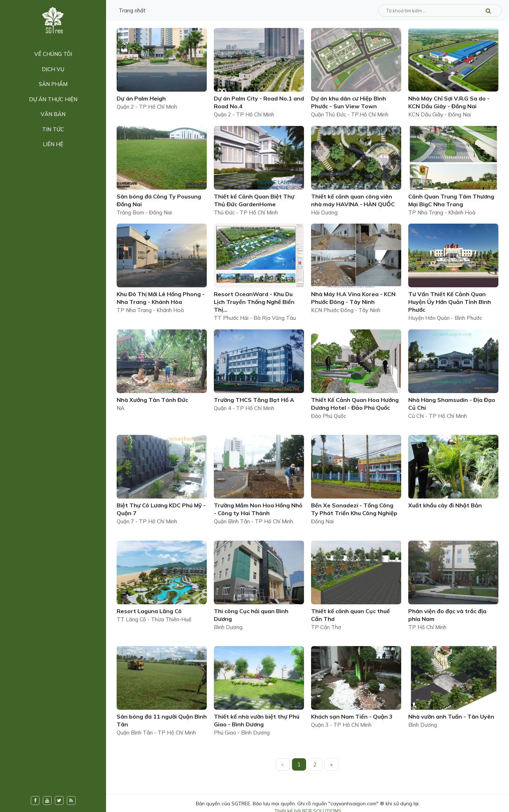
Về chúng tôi (53, 54)
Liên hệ (53, 144)
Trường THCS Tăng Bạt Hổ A (254, 400)
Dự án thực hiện (53, 99)
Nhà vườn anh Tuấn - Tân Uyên (451, 716)
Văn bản (53, 114)
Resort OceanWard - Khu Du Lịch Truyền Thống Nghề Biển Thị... (254, 302)
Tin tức (53, 129)
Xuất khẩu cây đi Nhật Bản (445, 505)
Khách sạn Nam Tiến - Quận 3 (352, 716)
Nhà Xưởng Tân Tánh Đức (152, 400)
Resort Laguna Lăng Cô (149, 611)
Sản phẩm (53, 84)
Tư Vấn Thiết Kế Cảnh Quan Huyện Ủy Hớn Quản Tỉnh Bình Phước (450, 302)
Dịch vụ (53, 69)
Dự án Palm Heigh (141, 98)
